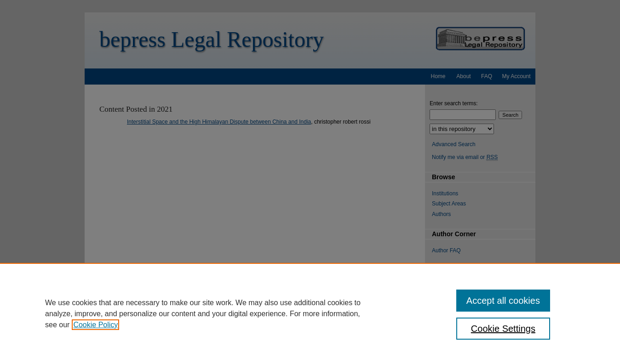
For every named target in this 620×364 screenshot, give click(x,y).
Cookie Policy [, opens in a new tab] (95, 325)
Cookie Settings (503, 329)
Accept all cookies (503, 301)
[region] (310, 313)
